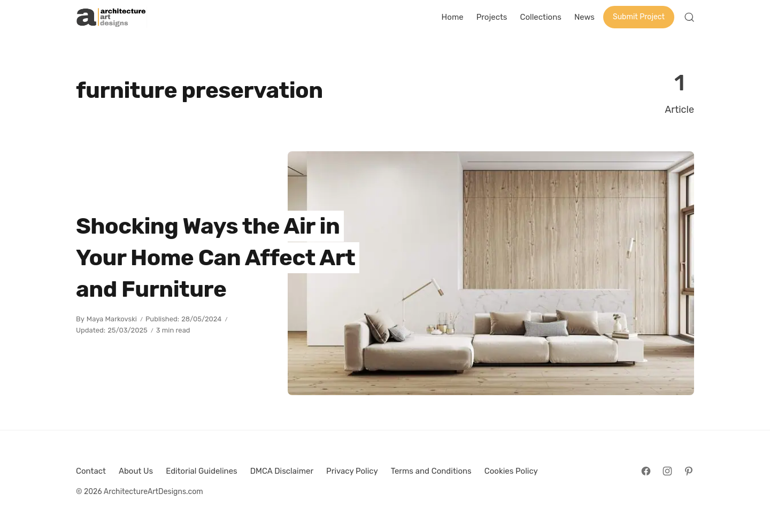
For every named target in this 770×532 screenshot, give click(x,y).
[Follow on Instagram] (667, 471)
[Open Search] (689, 17)
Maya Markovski (112, 319)
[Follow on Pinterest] (689, 471)
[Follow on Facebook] (646, 471)
